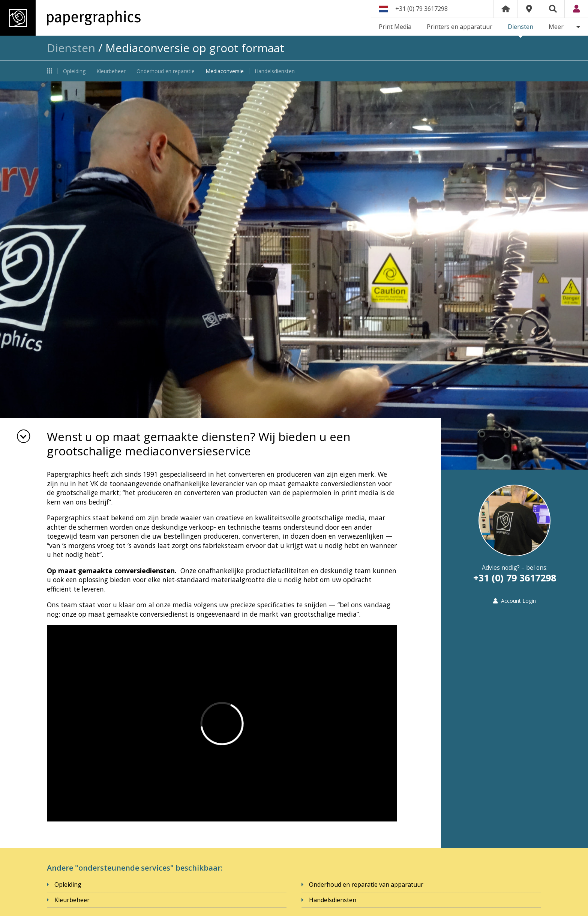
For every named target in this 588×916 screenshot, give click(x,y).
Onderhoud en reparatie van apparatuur (366, 884)
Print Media (395, 27)
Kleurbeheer (111, 71)
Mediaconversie (225, 71)
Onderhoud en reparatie (166, 71)
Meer (556, 27)
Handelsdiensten (275, 71)
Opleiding (74, 71)
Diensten (520, 27)
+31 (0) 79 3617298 (421, 9)
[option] (294, 276)
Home (505, 9)
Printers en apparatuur (460, 27)
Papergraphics (70, 18)
